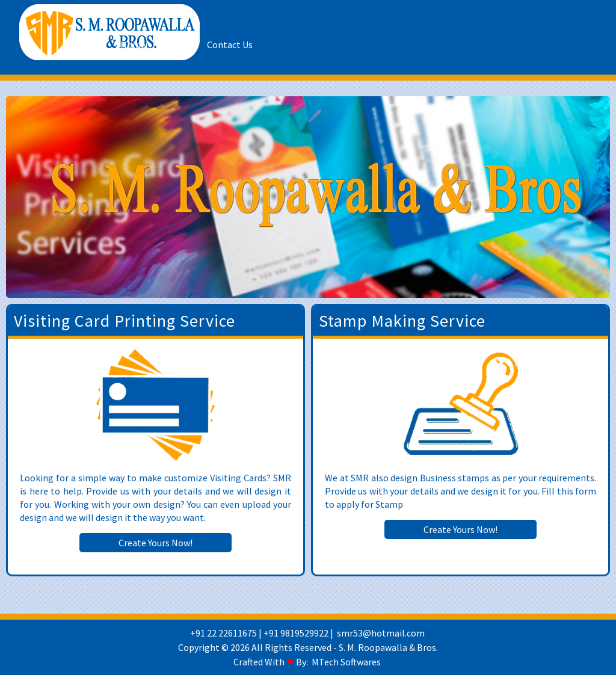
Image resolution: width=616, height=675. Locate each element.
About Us (176, 45)
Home (133, 45)
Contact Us (230, 45)
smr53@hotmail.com (381, 633)
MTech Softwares (346, 662)
